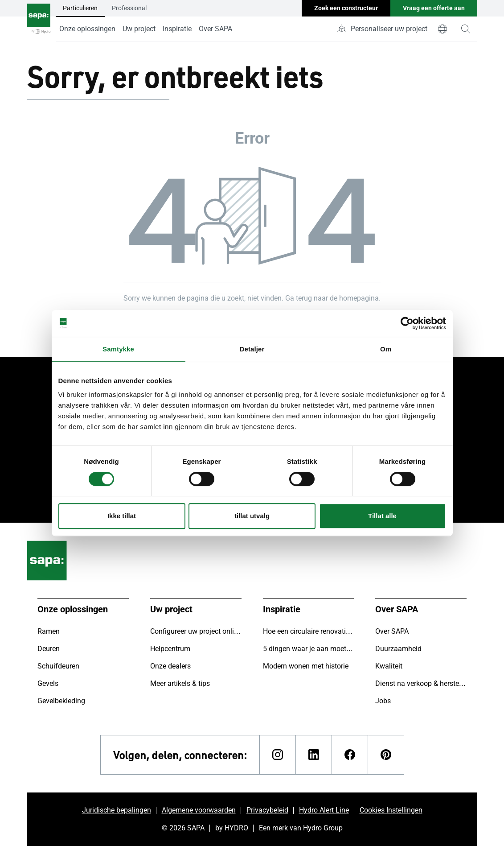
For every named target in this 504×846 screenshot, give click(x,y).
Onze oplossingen (87, 29)
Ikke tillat (122, 516)
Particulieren (80, 8)
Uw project (139, 29)
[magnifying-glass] (466, 29)
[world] (443, 29)
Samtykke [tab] (118, 349)
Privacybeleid (267, 810)
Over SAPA (215, 29)
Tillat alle (382, 516)
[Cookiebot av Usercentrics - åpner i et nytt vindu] (407, 323)
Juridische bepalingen (117, 810)
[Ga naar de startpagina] (39, 21)
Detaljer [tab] (252, 349)
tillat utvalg (252, 516)
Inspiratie (177, 29)
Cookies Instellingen (391, 810)
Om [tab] (386, 349)
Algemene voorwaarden (199, 810)
